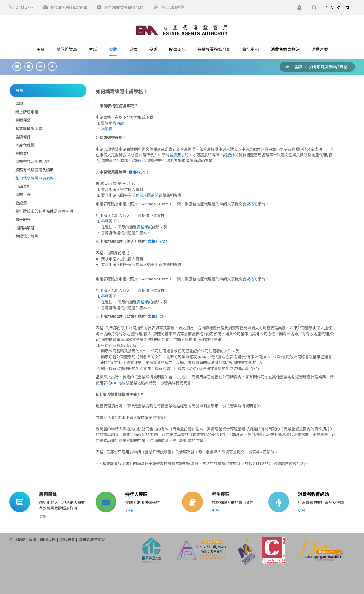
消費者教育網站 (313, 494)
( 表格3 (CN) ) (156, 316)
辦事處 (118, 123)
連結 (32, 540)
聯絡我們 (48, 540)
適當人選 (143, 195)
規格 (250, 204)
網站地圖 (67, 540)
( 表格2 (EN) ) (156, 241)
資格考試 (144, 227)
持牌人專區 (136, 494)
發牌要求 (177, 155)
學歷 (105, 221)
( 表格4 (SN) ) (137, 172)
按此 (231, 155)
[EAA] (182, 30)
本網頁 (107, 129)
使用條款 (17, 540)
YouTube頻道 (173, 7)
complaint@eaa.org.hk (124, 7)
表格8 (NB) (112, 383)
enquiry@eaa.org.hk (69, 7)
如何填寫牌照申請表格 (328, 67)
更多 (43, 516)
